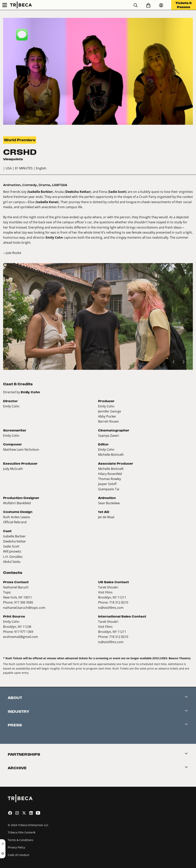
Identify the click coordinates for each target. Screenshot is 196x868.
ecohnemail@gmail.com (21, 637)
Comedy (30, 185)
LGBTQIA (60, 185)
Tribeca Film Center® (22, 832)
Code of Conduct (19, 855)
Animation (12, 185)
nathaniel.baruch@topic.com (24, 608)
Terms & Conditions (21, 840)
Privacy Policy (16, 847)
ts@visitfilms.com (111, 608)
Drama (44, 185)
